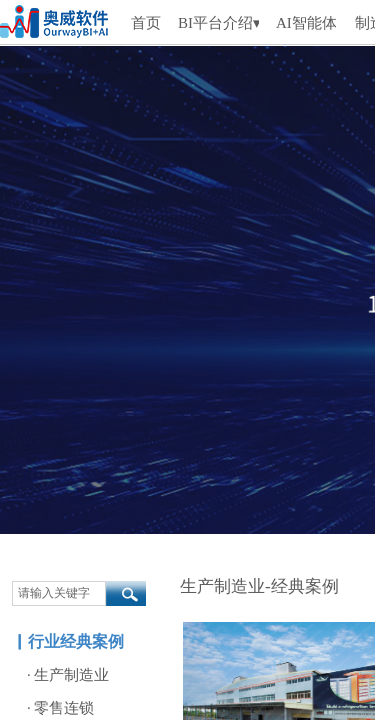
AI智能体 (306, 23)
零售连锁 (64, 708)
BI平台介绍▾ (218, 23)
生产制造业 (71, 675)
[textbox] (59, 593)
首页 (146, 23)
